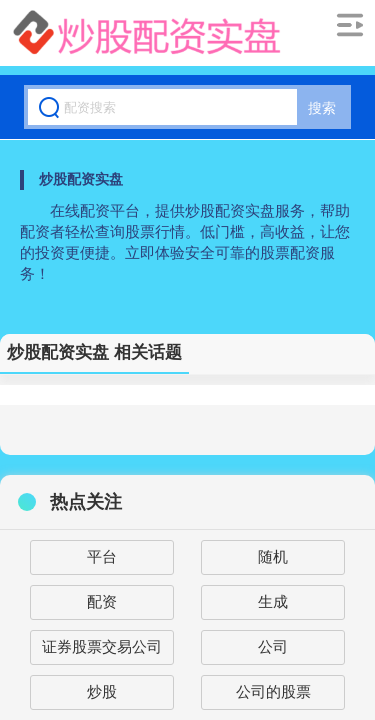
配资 (102, 601)
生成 (273, 601)
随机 (273, 556)
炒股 (102, 691)
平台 (102, 556)
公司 (273, 646)
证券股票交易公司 (102, 646)
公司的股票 (273, 691)
